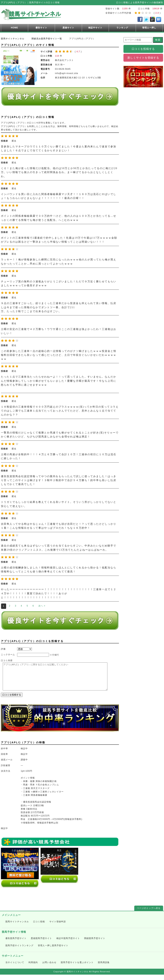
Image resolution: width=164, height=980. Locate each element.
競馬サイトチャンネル (17, 927)
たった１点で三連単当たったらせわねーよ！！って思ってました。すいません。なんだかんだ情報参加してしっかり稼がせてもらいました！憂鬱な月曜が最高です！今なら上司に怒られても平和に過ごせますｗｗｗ (59, 381)
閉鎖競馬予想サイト (95, 944)
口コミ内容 (7, 660)
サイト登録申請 (58, 927)
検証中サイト (95, 28)
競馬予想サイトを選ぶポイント (77, 968)
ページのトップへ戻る (149, 914)
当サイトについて (15, 968)
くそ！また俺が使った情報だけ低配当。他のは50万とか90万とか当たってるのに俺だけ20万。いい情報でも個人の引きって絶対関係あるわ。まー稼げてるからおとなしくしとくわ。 (59, 172)
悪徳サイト (68, 28)
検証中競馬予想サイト (68, 944)
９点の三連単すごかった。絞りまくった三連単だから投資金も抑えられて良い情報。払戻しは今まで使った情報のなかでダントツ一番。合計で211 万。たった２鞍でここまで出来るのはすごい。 (59, 307)
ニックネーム (8, 655)
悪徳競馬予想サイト (41, 944)
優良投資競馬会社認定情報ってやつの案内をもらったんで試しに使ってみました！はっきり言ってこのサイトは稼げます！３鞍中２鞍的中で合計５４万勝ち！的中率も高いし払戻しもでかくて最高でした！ (59, 480)
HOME (14, 28)
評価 (3, 649)
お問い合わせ (49, 968)
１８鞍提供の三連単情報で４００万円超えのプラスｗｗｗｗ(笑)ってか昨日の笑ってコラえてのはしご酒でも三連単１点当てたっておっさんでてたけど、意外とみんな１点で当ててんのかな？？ (60, 411)
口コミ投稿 (39, 927)
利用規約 (33, 968)
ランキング (122, 28)
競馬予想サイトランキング (19, 951)
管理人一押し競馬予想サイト (53, 951)
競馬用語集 (104, 968)
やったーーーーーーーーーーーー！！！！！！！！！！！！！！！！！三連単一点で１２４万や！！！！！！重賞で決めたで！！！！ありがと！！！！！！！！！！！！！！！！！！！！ (59, 593)
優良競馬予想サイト (16, 944)
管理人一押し (149, 28)
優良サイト (41, 28)
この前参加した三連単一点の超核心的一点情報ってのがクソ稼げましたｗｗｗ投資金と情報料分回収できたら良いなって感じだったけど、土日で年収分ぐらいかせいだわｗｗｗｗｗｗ (59, 355)
